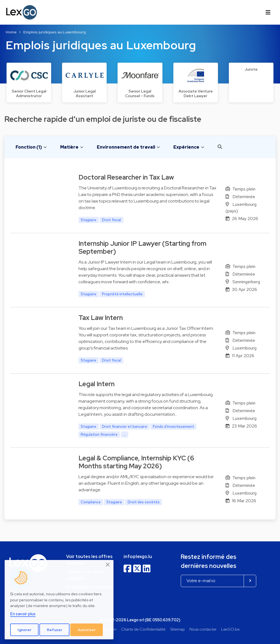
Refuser (55, 630)
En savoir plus (23, 614)
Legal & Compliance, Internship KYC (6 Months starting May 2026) (136, 462)
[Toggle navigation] (268, 12)
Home (11, 32)
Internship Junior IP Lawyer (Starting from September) (142, 247)
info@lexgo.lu (138, 557)
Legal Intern (97, 384)
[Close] (108, 565)
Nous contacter (203, 629)
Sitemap (178, 629)
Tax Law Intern (101, 318)
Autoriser (87, 630)
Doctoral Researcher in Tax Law (126, 177)
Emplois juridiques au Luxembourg (55, 32)
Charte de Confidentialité (143, 629)
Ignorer (24, 630)
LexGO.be (230, 629)
